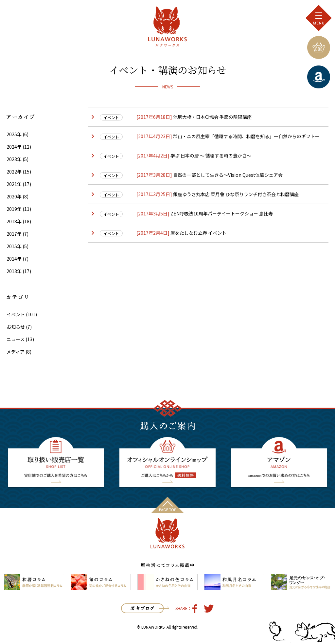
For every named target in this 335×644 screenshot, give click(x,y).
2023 (12, 159)
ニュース (16, 339)
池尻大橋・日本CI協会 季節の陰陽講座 (212, 117)
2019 (12, 209)
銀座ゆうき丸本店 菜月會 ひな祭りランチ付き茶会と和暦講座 (235, 194)
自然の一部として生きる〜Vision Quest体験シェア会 (227, 175)
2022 (12, 172)
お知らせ (16, 327)
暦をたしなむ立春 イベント (198, 233)
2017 (12, 234)
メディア (16, 352)
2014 (12, 259)
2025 (12, 134)
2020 (12, 196)
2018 (12, 221)
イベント (16, 314)
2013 (12, 271)
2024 (12, 147)
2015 (12, 246)
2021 (12, 184)
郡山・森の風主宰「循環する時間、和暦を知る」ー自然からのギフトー (246, 136)
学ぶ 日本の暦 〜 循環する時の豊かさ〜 (210, 156)
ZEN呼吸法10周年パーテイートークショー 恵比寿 (221, 213)
